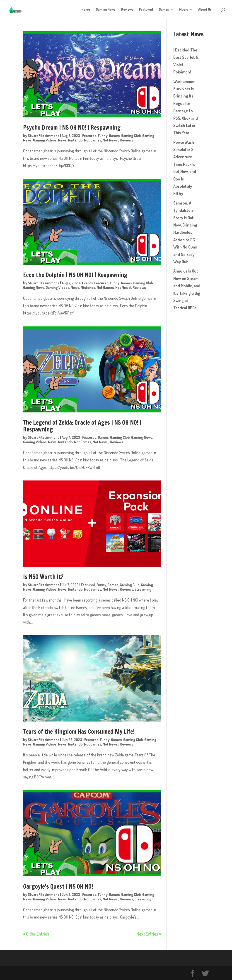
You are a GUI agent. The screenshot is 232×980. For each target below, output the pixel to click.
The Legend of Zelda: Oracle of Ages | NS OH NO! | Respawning (82, 426)
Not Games (93, 140)
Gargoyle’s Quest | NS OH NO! (58, 887)
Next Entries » (149, 934)
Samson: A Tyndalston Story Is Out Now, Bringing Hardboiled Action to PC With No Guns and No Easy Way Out (185, 232)
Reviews (127, 10)
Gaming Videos (45, 140)
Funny (103, 136)
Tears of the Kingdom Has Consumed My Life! (79, 732)
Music (184, 10)
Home (86, 10)
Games (164, 10)
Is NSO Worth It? (44, 577)
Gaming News (106, 10)
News (62, 140)
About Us (205, 10)
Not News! (111, 140)
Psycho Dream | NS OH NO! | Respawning (72, 128)
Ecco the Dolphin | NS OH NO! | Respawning (75, 275)
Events (87, 283)
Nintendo (75, 140)
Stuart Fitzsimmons (44, 136)
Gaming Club (131, 136)
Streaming (143, 589)
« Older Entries (36, 934)
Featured (146, 10)
